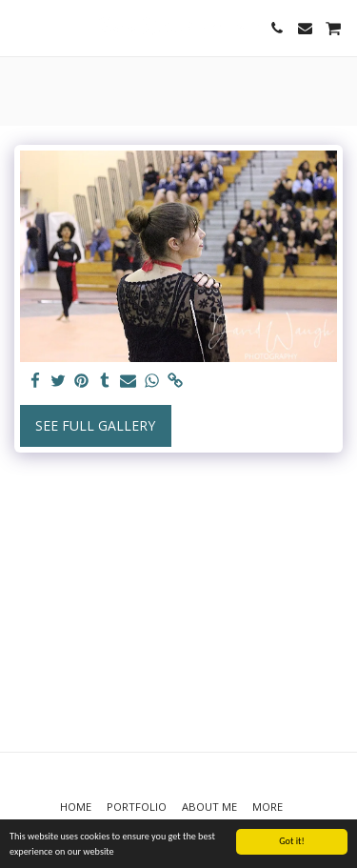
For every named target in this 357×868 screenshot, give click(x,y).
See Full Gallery (95, 425)
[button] (21, 27)
